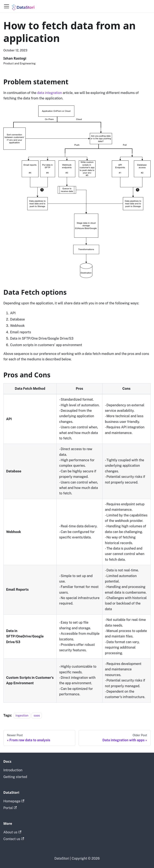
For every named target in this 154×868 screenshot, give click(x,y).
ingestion (22, 715)
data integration (50, 93)
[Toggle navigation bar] (7, 6)
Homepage (14, 801)
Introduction (13, 770)
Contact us (14, 839)
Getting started (15, 777)
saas (37, 715)
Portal (10, 808)
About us (12, 832)
